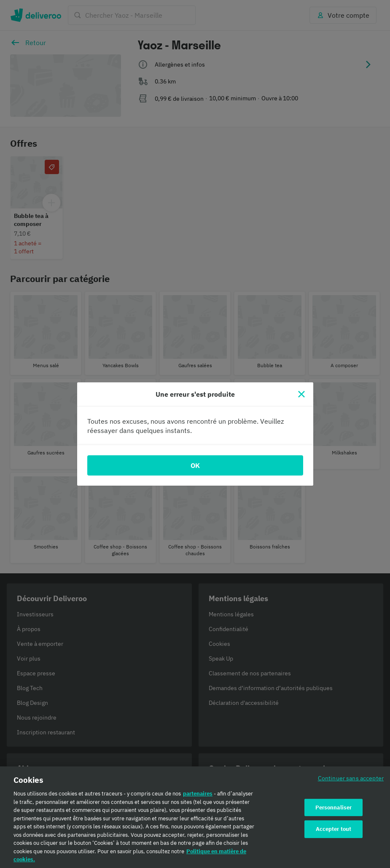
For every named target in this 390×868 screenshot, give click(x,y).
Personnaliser (334, 808)
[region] (195, 817)
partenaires (198, 794)
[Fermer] (301, 394)
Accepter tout (334, 829)
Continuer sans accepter (351, 778)
